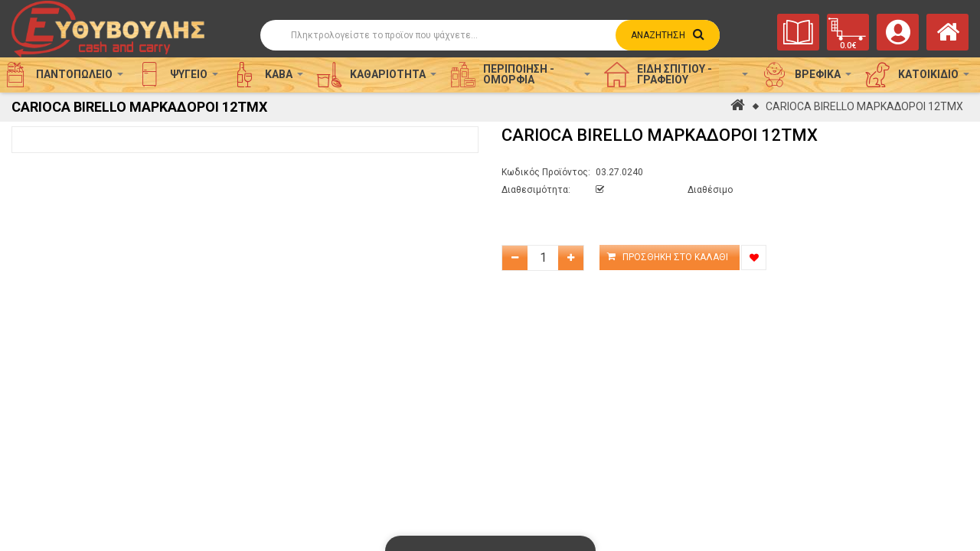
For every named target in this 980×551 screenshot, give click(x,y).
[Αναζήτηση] (490, 35)
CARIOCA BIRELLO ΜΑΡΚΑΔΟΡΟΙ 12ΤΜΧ (864, 106)
